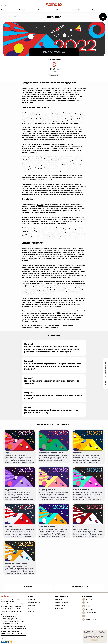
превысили (68, 90)
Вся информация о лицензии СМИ (10, 615)
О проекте (32, 599)
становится (26, 180)
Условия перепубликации (8, 601)
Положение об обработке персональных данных (13, 620)
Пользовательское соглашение (9, 618)
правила (46, 167)
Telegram (88, 606)
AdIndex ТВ (76, 10)
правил (54, 169)
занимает (40, 205)
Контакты (89, 599)
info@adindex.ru (91, 619)
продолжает (38, 144)
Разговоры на (12, 17)
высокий (63, 161)
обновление (26, 317)
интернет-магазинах (52, 271)
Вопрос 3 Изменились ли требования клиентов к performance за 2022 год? (52, 381)
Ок (95, 640)
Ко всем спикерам (80, 587)
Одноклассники (91, 613)
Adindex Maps (60, 608)
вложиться (55, 150)
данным (47, 219)
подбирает (26, 292)
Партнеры (32, 605)
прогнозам (26, 102)
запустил (32, 186)
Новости (31, 611)
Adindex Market (60, 605)
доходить (58, 223)
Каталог (31, 608)
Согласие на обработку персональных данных (13, 622)
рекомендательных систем (91, 637)
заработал (25, 273)
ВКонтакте (89, 609)
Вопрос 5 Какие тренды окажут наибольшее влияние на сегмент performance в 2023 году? (52, 410)
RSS (87, 603)
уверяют (25, 121)
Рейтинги (58, 599)
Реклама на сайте (34, 602)
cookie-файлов (95, 635)
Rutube (88, 616)
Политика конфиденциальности (9, 617)
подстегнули (46, 92)
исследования (35, 128)
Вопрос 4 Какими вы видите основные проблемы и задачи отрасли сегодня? (53, 395)
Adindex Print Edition (62, 602)
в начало (28, 587)
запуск (45, 319)
